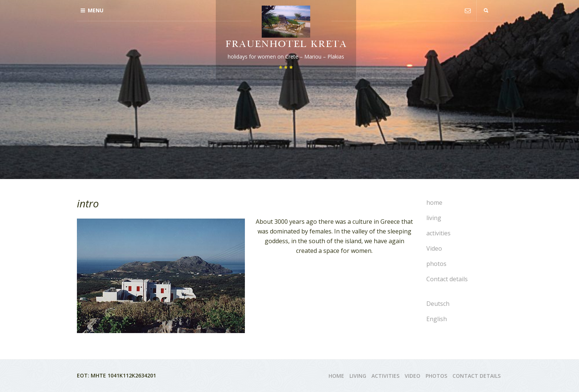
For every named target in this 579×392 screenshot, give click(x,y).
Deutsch (438, 304)
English (437, 319)
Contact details (447, 279)
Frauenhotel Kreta (286, 45)
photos (436, 264)
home (434, 203)
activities (438, 233)
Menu (92, 10)
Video (434, 248)
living (434, 218)
